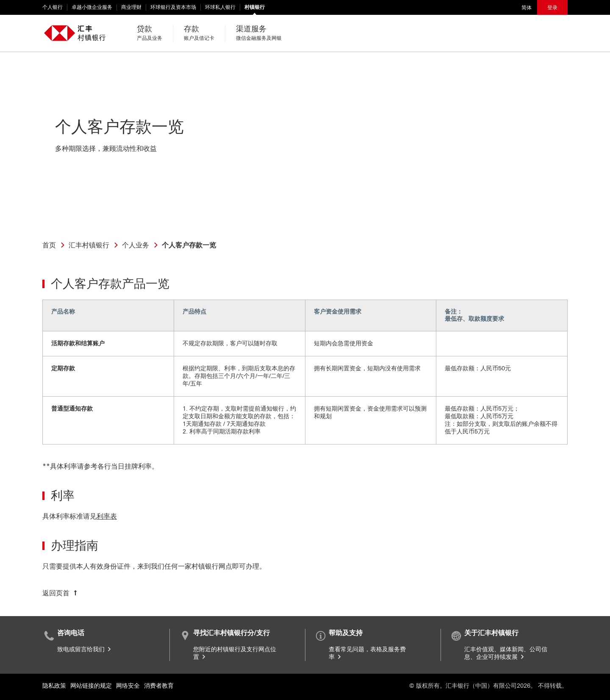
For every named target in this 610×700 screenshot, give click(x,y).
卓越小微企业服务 (92, 7)
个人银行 (53, 7)
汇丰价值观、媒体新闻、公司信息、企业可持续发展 (506, 653)
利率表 (107, 516)
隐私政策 (54, 686)
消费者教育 (159, 686)
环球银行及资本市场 (173, 7)
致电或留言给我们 (85, 649)
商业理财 (131, 7)
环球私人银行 (220, 7)
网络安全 (128, 686)
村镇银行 (255, 7)
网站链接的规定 (91, 686)
